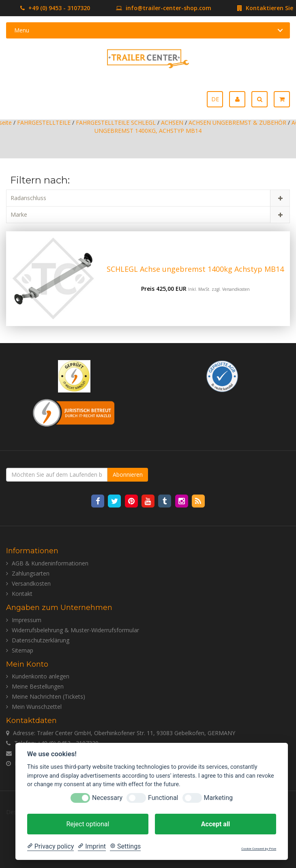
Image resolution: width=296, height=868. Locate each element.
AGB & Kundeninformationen (50, 563)
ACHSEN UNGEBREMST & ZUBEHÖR (237, 123)
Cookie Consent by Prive (259, 849)
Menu (22, 30)
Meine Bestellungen (38, 686)
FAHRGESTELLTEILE (44, 123)
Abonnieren (128, 475)
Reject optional (88, 824)
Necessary (107, 798)
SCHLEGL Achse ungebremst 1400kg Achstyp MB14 (195, 269)
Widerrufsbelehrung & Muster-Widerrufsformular (75, 630)
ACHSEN (172, 123)
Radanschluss (28, 198)
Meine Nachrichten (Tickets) (48, 696)
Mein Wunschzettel (37, 707)
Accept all (216, 824)
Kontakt (22, 594)
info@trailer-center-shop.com (151, 8)
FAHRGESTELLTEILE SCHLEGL (116, 123)
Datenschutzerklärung (41, 640)
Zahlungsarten (31, 573)
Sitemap (23, 650)
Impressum (27, 620)
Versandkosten (236, 289)
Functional (163, 798)
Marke (19, 214)
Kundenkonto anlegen (41, 676)
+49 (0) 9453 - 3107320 (55, 8)
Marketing (218, 798)
